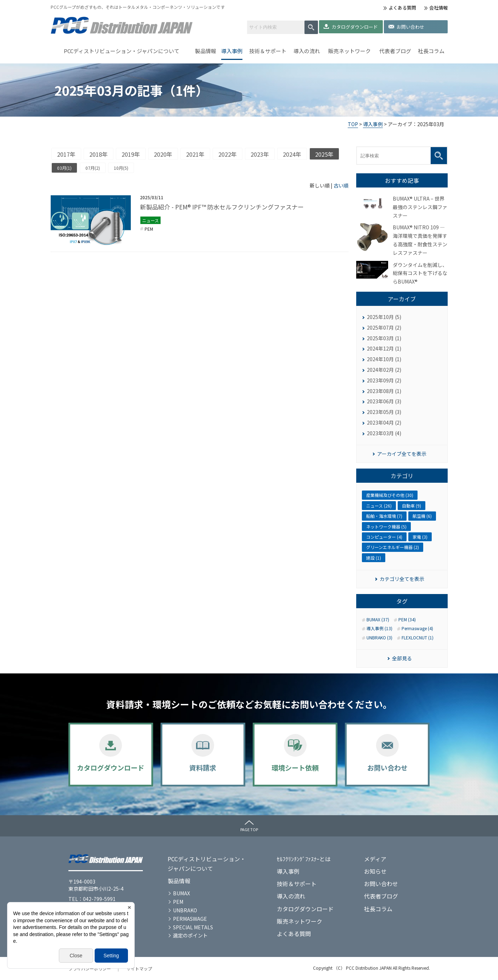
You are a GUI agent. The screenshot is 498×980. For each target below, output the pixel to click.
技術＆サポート (268, 51)
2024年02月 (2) (384, 370)
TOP (353, 124)
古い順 (341, 185)
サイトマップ (139, 968)
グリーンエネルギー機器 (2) (393, 547)
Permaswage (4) (417, 628)
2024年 (292, 154)
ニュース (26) (379, 506)
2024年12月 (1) (384, 348)
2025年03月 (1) (384, 338)
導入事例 (232, 51)
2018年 (99, 154)
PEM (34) (407, 620)
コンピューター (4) (384, 537)
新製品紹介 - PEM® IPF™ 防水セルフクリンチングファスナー (222, 207)
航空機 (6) (422, 516)
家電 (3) (420, 537)
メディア (375, 859)
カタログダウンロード (355, 27)
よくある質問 (402, 8)
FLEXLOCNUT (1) (418, 638)
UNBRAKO (185, 910)
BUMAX (181, 893)
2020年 (163, 154)
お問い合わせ (410, 27)
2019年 (131, 154)
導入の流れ (307, 51)
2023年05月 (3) (384, 412)
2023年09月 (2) (384, 380)
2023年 (260, 154)
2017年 (66, 154)
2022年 (228, 154)
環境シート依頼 (295, 768)
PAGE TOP (249, 829)
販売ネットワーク (349, 51)
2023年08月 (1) (384, 391)
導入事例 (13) (379, 628)
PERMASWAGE (190, 919)
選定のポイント (190, 935)
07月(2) (93, 168)
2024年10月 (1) (384, 359)
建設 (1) (374, 558)
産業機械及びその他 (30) (390, 495)
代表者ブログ (395, 51)
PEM (149, 229)
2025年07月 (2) (384, 327)
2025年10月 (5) (384, 317)
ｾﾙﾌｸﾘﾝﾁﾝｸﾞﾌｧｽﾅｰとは (304, 859)
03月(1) (64, 168)
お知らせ (375, 871)
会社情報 (438, 8)
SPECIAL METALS (193, 927)
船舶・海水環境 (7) (384, 516)
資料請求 (203, 768)
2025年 (324, 154)
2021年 (195, 154)
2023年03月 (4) (384, 433)
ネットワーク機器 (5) (386, 527)
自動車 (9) (412, 506)
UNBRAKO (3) (379, 638)
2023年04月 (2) (384, 422)
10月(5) (121, 168)
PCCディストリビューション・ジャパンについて (122, 51)
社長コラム (431, 51)
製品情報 (206, 51)
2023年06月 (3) (384, 401)
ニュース (150, 220)
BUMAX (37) (378, 620)
